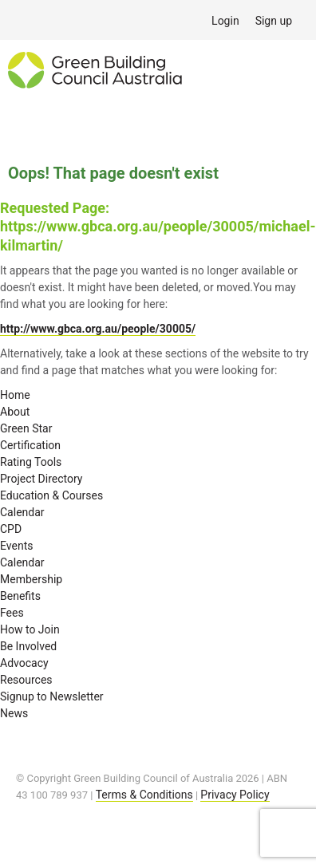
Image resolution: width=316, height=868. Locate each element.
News (14, 713)
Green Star (26, 428)
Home (15, 395)
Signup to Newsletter (52, 696)
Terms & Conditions (144, 795)
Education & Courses (51, 495)
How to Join (30, 629)
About (15, 412)
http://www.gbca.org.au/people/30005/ (98, 329)
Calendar (22, 512)
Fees (12, 613)
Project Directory (41, 479)
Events (16, 546)
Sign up (274, 21)
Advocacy (24, 663)
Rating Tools (31, 462)
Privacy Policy (235, 795)
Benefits (20, 596)
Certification (30, 445)
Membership (31, 579)
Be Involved (28, 646)
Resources (26, 680)
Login (225, 21)
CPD (11, 529)
